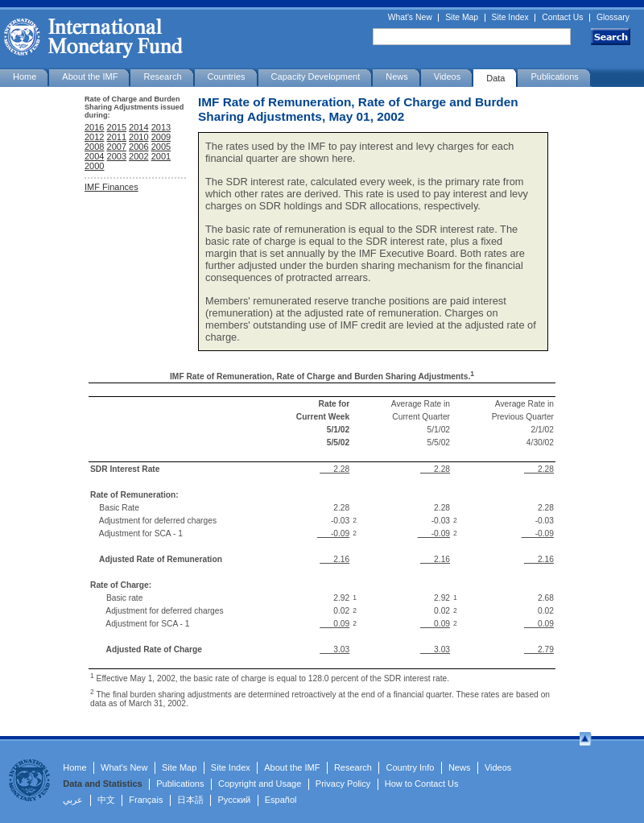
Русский (234, 800)
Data (495, 78)
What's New (410, 18)
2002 (138, 156)
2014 (138, 127)
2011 (117, 137)
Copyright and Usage (260, 784)
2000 (94, 166)
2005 (161, 147)
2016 (94, 127)
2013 (161, 127)
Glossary (613, 18)
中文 (106, 800)
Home (25, 77)
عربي (73, 800)
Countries (227, 77)
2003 (117, 156)
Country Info (410, 767)
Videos (447, 77)
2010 (138, 137)
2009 (161, 137)
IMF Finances (111, 187)
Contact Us (562, 18)
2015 (117, 127)
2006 (138, 147)
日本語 (190, 800)
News (397, 77)
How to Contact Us (422, 784)
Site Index (510, 18)
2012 (94, 137)
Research (162, 77)
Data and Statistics (102, 784)
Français (146, 800)
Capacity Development (316, 77)
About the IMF (90, 77)
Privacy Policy (343, 784)
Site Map (462, 18)
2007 (117, 147)
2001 (161, 156)
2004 (94, 156)
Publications (554, 77)
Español (281, 800)
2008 (94, 147)
